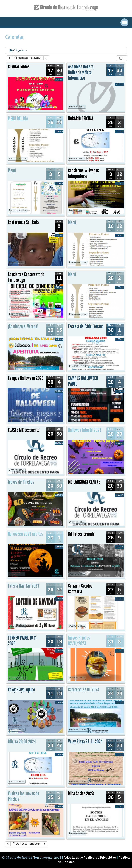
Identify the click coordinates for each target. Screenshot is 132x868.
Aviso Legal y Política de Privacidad (90, 858)
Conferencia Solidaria (23, 222)
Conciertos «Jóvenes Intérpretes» (83, 173)
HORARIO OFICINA (81, 119)
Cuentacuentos (19, 67)
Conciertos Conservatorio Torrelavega (26, 277)
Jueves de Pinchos (21, 482)
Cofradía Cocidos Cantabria (80, 589)
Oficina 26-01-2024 (22, 742)
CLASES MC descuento (24, 430)
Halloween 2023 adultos (25, 534)
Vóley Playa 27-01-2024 (85, 742)
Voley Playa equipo (21, 690)
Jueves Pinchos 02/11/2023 (79, 641)
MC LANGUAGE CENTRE (84, 482)
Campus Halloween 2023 (26, 378)
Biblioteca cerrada (81, 534)
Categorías (18, 50)
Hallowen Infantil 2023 (85, 430)
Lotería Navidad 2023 (23, 586)
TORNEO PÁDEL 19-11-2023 (23, 641)
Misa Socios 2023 (81, 794)
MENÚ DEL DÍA (18, 119)
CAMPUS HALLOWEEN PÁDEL (83, 381)
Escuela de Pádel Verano (86, 326)
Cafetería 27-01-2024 (84, 690)
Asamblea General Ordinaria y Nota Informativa (81, 72)
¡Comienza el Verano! (23, 326)
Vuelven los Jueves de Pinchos (23, 796)
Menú (12, 171)
